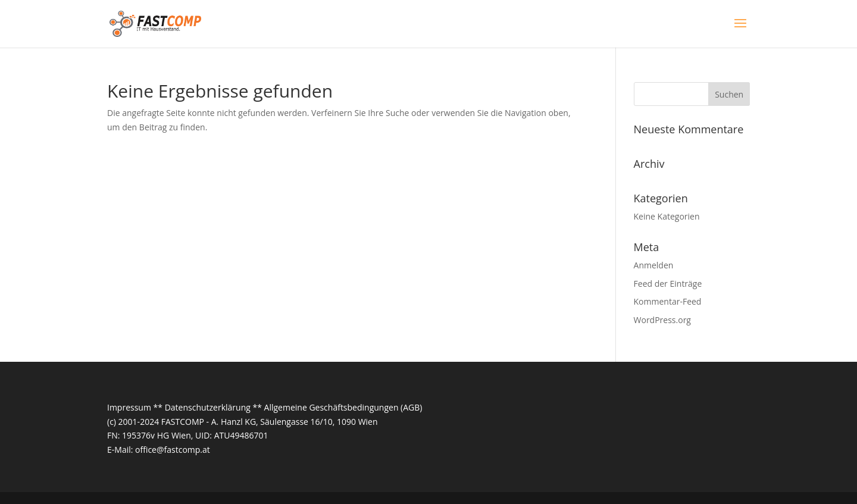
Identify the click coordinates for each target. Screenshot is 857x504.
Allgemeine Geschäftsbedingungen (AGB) (343, 407)
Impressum (129, 407)
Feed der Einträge (668, 284)
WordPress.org (662, 320)
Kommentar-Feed (668, 301)
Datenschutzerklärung (208, 407)
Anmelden (654, 265)
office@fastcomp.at (173, 450)
